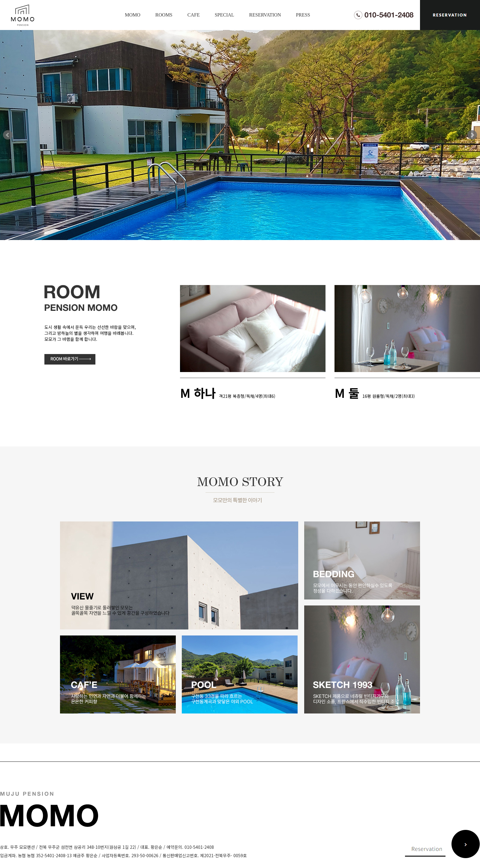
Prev (8, 135)
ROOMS (164, 15)
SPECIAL (225, 15)
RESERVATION (265, 15)
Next (472, 135)
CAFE (194, 15)
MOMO (133, 15)
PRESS (303, 15)
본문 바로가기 (0, 0)
